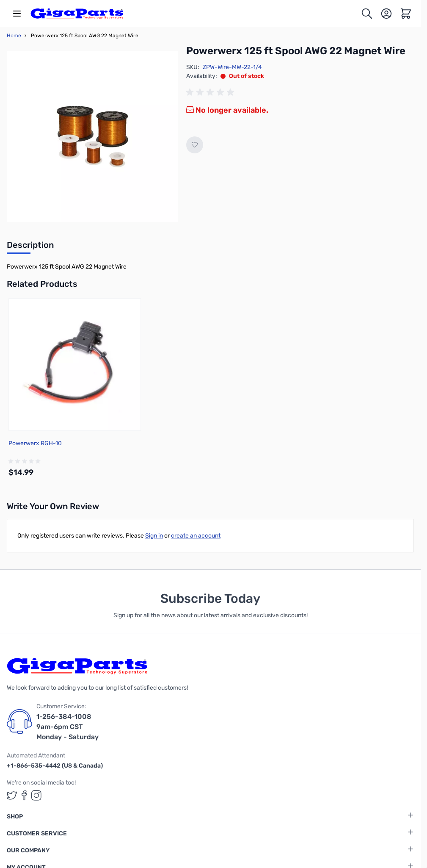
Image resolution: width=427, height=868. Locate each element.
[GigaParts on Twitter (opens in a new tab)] (12, 795)
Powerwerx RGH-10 (35, 443)
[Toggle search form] (367, 14)
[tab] (30, 247)
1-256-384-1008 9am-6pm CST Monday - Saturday (67, 727)
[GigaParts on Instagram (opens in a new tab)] (36, 795)
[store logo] (77, 14)
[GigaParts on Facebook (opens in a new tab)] (24, 795)
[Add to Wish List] (195, 145)
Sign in (154, 536)
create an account (196, 536)
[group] (212, 92)
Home (14, 36)
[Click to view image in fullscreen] (92, 136)
